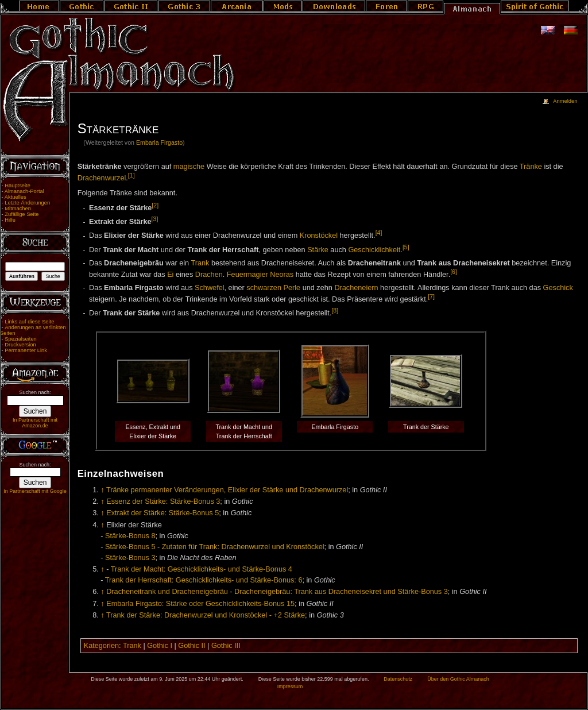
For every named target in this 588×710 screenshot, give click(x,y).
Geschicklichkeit (374, 250)
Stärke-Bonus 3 (130, 558)
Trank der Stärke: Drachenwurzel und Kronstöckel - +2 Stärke (206, 615)
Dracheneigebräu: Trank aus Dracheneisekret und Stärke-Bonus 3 (341, 592)
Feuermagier (247, 275)
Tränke (531, 167)
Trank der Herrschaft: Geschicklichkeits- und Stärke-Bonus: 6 (204, 580)
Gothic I (160, 646)
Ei (170, 275)
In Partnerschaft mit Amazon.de (35, 423)
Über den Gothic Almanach (458, 679)
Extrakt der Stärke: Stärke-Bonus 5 (163, 513)
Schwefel (209, 288)
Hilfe (10, 220)
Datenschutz (398, 679)
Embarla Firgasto (159, 142)
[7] (431, 296)
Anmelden (565, 101)
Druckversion (20, 345)
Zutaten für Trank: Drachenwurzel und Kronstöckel (243, 547)
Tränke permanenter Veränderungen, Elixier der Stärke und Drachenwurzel (227, 490)
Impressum (290, 686)
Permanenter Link (26, 350)
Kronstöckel (319, 236)
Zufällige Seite (22, 214)
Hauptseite (18, 186)
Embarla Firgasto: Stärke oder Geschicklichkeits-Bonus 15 (200, 604)
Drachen (209, 275)
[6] (454, 272)
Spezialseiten (21, 339)
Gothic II (192, 646)
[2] (155, 205)
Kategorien (101, 646)
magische (189, 167)
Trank (200, 263)
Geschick (558, 288)
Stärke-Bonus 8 (130, 536)
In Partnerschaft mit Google (35, 491)
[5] (406, 247)
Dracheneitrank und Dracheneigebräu (167, 592)
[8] (335, 310)
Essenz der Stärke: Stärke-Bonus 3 (163, 501)
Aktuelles (16, 197)
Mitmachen (18, 209)
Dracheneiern (356, 288)
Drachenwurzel (102, 179)
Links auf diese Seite (29, 322)
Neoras (282, 275)
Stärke (318, 250)
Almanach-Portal (24, 191)
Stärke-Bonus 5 (130, 547)
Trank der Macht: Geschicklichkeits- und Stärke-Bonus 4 (202, 569)
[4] (379, 233)
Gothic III (226, 646)
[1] (131, 175)
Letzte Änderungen (27, 203)
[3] (155, 219)
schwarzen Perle (273, 288)
